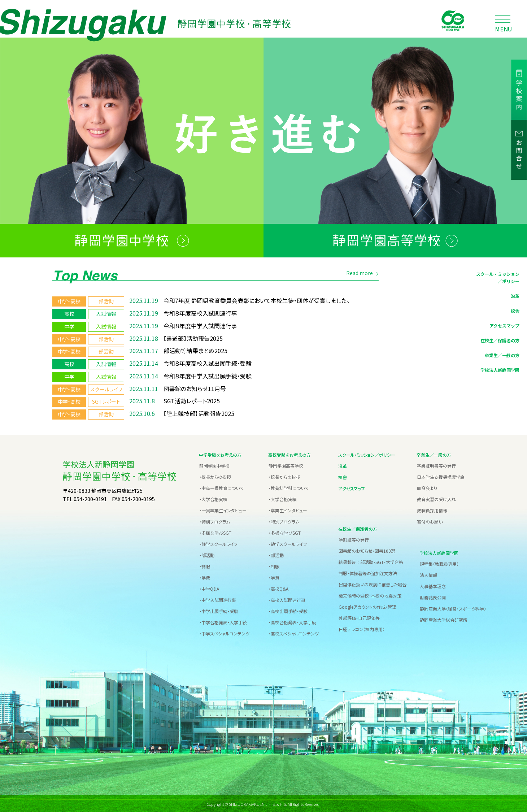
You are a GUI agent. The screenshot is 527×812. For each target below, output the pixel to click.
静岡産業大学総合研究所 (444, 619)
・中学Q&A (209, 588)
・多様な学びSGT (215, 532)
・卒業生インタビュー (288, 509)
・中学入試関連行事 (218, 599)
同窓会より (427, 487)
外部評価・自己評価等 (359, 617)
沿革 (515, 297)
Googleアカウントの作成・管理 (367, 606)
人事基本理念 (433, 585)
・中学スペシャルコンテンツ (224, 632)
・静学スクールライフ (218, 543)
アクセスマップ (504, 327)
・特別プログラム (215, 520)
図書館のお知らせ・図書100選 (367, 550)
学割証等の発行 (354, 539)
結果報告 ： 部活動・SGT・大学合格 (371, 561)
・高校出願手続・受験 (288, 610)
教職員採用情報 (432, 509)
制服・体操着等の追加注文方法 (368, 572)
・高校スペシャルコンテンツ (294, 632)
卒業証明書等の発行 (436, 464)
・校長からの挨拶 (215, 476)
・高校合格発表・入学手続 (292, 621)
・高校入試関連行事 (287, 599)
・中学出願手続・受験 (219, 610)
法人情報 (428, 574)
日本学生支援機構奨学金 (441, 476)
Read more (360, 274)
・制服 (205, 565)
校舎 (515, 312)
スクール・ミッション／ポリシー (498, 279)
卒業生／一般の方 (502, 356)
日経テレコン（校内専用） (362, 628)
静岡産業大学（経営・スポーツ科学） (453, 607)
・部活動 (207, 554)
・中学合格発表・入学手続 (223, 621)
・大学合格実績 (213, 498)
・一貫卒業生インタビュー (223, 509)
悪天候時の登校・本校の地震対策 (370, 594)
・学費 (205, 576)
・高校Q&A (278, 588)
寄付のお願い (430, 520)
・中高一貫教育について (221, 487)
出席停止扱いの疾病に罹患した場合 (373, 583)
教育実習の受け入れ (436, 498)
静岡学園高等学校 (286, 464)
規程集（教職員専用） (439, 563)
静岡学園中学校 (214, 464)
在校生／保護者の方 (500, 341)
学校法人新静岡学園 (500, 371)
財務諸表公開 (433, 596)
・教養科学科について (289, 487)
